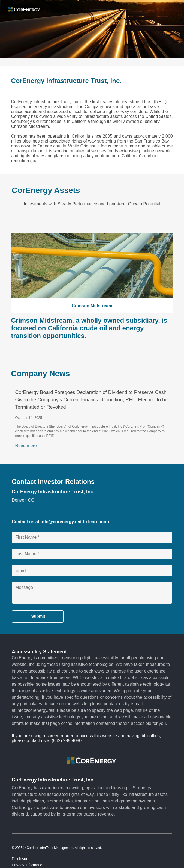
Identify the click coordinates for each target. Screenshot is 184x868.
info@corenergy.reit (61, 522)
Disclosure (21, 859)
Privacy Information (28, 865)
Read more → (29, 445)
